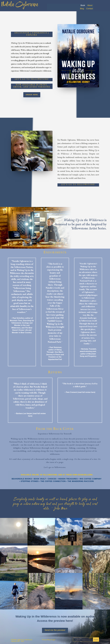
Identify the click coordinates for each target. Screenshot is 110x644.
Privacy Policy (46, 640)
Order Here (32, 95)
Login (53, 640)
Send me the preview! (55, 630)
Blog (82, 9)
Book (83, 6)
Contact (90, 9)
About (90, 6)
